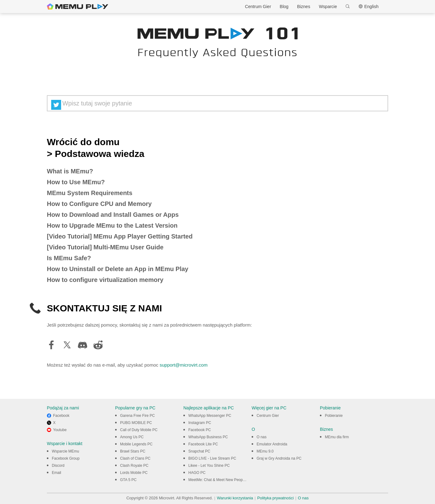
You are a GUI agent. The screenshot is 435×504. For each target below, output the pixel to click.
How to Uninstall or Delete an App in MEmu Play (118, 269)
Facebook (61, 416)
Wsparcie (328, 7)
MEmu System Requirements (90, 193)
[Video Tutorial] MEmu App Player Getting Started (120, 236)
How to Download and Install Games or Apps (113, 215)
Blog (284, 7)
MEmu (78, 7)
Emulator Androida (272, 444)
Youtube (60, 430)
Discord (58, 466)
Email (56, 473)
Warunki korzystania (235, 498)
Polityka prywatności (276, 498)
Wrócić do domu (83, 142)
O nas (262, 437)
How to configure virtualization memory (105, 280)
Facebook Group (66, 458)
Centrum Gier (258, 7)
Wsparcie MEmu (65, 451)
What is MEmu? (70, 171)
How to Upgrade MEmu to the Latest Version (112, 225)
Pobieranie (334, 416)
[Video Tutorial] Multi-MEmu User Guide (105, 247)
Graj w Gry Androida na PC (279, 458)
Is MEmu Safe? (69, 258)
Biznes (304, 7)
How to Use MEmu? (76, 182)
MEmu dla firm (337, 437)
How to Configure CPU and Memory (99, 204)
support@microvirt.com (183, 365)
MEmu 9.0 (265, 451)
